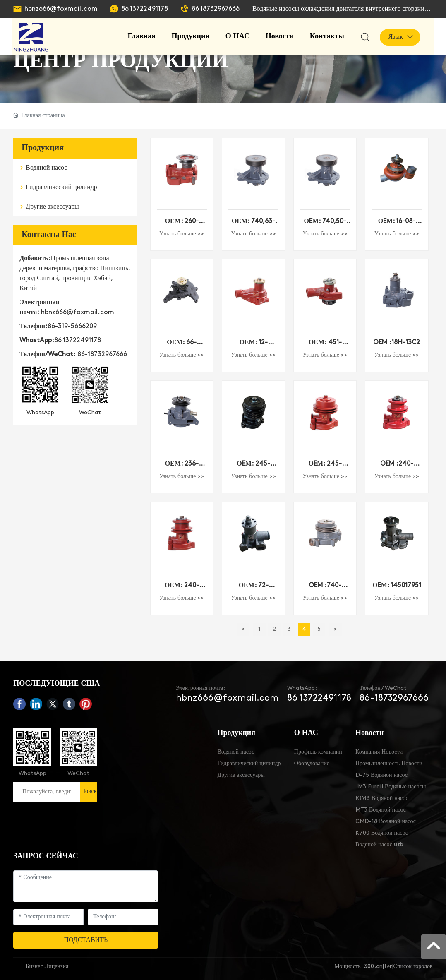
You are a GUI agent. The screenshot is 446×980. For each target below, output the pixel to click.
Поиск (89, 791)
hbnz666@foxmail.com (61, 9)
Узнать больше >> (182, 234)
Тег (388, 967)
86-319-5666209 (72, 327)
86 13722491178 (145, 9)
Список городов (413, 967)
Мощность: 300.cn (358, 967)
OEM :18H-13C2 (397, 343)
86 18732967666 (216, 9)
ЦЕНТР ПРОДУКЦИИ (121, 61)
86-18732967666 (102, 355)
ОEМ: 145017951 (397, 586)
